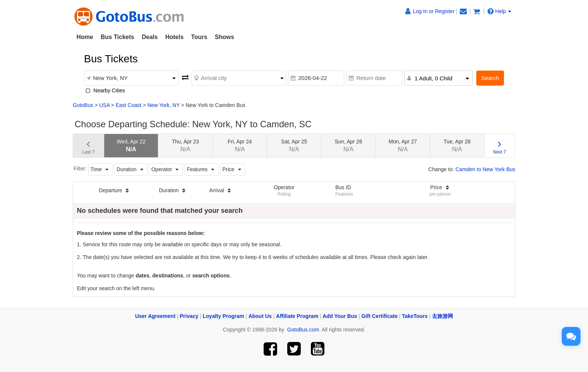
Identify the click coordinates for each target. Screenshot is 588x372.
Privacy (189, 316)
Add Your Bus (340, 316)
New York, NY (163, 105)
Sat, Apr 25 (294, 145)
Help (499, 11)
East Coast (128, 105)
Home (85, 37)
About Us (260, 316)
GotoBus (83, 105)
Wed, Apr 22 (131, 145)
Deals (150, 37)
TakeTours (415, 316)
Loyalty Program (223, 316)
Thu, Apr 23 (185, 145)
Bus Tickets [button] (117, 37)
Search (490, 78)
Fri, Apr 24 (240, 145)
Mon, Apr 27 (403, 145)
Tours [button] (199, 37)
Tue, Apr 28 (457, 145)
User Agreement (155, 316)
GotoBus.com (303, 330)
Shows (225, 37)
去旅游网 (442, 316)
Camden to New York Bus (485, 169)
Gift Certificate (379, 316)
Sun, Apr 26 (349, 145)
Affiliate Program (297, 316)
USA (104, 105)
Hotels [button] (175, 37)
